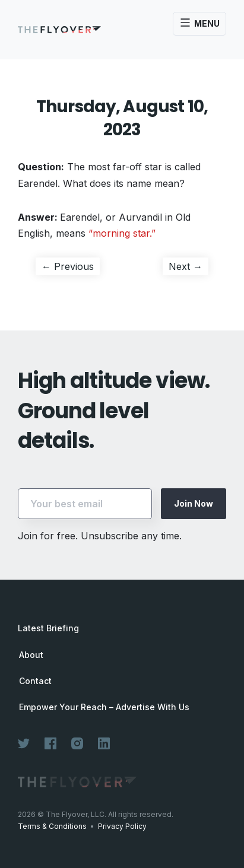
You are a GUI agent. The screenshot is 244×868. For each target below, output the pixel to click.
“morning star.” (122, 233)
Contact (35, 681)
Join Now (194, 503)
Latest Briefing (48, 628)
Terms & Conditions (52, 826)
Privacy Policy (122, 826)
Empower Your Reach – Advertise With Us (104, 707)
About (31, 655)
